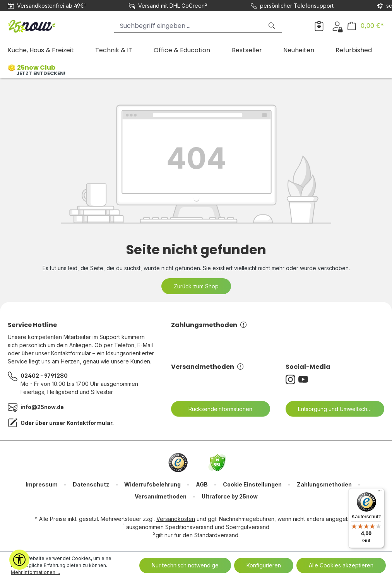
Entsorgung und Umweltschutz (332, 409)
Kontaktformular (89, 423)
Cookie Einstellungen (252, 484)
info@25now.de (42, 407)
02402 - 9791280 (44, 376)
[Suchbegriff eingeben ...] (189, 26)
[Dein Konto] (337, 26)
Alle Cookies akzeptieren (341, 565)
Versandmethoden (207, 367)
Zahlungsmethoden (209, 325)
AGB (202, 484)
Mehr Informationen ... (35, 572)
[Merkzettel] (319, 26)
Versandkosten (176, 519)
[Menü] (380, 493)
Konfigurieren (264, 565)
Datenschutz (91, 484)
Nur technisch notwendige (185, 565)
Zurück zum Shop (196, 286)
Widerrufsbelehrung (152, 484)
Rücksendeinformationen (216, 409)
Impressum (42, 484)
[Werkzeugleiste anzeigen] (19, 560)
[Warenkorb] (366, 26)
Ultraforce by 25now (230, 496)
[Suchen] (272, 26)
